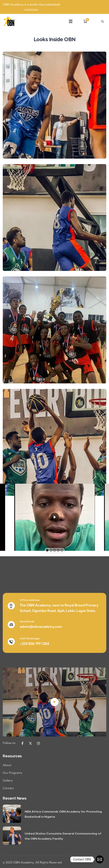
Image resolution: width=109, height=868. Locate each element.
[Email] (100, 859)
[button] (71, 21)
